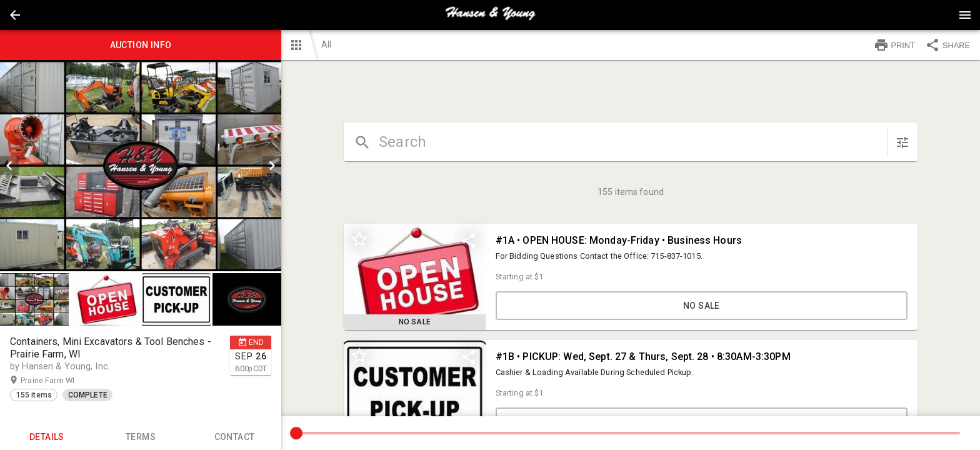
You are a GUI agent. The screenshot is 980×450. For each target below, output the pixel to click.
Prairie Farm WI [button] (60, 381)
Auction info (141, 45)
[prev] (9, 166)
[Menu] (965, 15)
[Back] (15, 15)
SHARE (947, 45)
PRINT (894, 45)
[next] (272, 166)
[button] (15, 15)
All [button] (326, 44)
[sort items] (902, 142)
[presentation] (490, 15)
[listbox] (141, 166)
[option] (141, 166)
